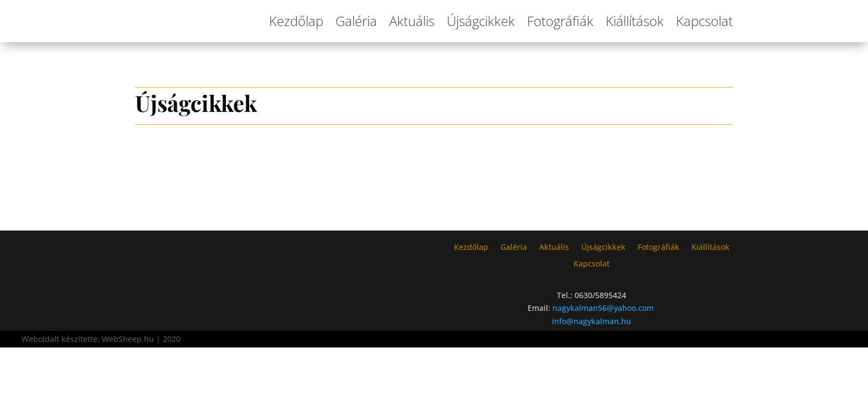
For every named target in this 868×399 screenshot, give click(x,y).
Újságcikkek (481, 21)
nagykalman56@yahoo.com (603, 308)
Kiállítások (635, 21)
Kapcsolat (704, 21)
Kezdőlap (296, 21)
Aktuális (412, 21)
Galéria (356, 21)
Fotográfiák (560, 21)
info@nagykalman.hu (591, 321)
